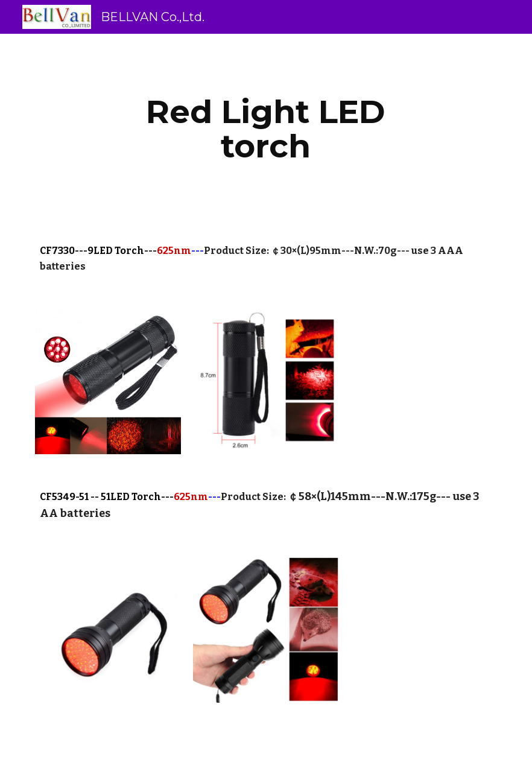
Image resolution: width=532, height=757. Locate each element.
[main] (266, 129)
